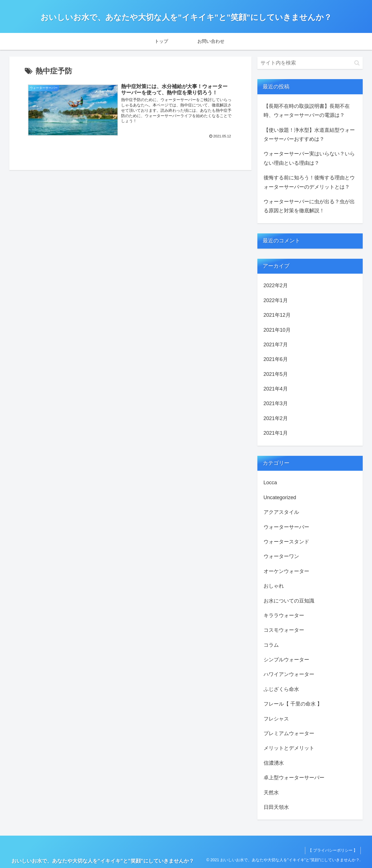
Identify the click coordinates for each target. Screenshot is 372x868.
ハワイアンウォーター (289, 674)
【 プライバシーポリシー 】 (333, 850)
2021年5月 (276, 374)
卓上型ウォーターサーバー (294, 778)
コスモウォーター (284, 630)
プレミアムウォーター (289, 733)
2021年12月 (277, 315)
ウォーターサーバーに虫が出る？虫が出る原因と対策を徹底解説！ (309, 206)
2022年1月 (276, 300)
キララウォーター (284, 615)
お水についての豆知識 (289, 601)
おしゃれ (274, 586)
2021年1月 (276, 433)
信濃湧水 (274, 763)
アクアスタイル (281, 512)
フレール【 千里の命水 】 (293, 704)
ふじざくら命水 (281, 689)
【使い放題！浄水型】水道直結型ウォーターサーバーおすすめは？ (309, 135)
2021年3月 (276, 403)
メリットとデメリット (289, 748)
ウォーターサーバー (286, 527)
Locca (270, 483)
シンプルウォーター (286, 660)
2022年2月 (276, 285)
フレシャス (276, 719)
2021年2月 (276, 418)
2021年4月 (276, 389)
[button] (357, 63)
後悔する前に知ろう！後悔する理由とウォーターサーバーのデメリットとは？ (309, 182)
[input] (310, 63)
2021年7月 (276, 345)
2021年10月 (277, 330)
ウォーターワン (281, 556)
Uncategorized (280, 497)
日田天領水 (276, 807)
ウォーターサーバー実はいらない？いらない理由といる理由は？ (309, 158)
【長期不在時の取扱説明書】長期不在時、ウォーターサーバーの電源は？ (307, 111)
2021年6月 (276, 359)
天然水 (271, 793)
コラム (271, 645)
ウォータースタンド (286, 542)
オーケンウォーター (286, 571)
